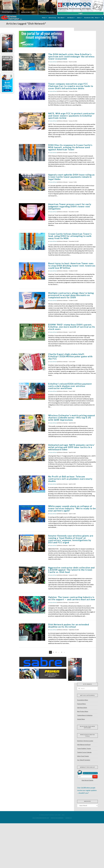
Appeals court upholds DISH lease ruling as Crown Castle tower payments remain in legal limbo (71, 177)
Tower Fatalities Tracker (84, 748)
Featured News (53, 62)
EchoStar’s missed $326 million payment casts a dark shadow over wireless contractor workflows (70, 386)
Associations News (83, 700)
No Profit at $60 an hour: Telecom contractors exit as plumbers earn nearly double (70, 479)
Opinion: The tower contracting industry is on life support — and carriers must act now (72, 598)
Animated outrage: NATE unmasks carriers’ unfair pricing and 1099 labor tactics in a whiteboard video (72, 447)
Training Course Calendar (84, 752)
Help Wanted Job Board (84, 745)
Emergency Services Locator (85, 741)
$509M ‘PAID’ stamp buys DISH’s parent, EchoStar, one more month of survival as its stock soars (72, 327)
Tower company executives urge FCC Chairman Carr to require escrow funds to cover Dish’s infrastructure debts (71, 86)
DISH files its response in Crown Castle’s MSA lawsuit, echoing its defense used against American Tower (70, 147)
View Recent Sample (87, 780)
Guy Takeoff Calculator (84, 760)
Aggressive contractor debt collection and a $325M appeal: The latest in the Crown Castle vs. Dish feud (71, 570)
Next (95, 776)
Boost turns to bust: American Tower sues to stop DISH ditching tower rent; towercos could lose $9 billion (72, 266)
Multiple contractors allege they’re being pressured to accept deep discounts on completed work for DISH (71, 295)
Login (80, 13)
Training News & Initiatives (85, 715)
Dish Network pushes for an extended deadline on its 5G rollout (69, 626)
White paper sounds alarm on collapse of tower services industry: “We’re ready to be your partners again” (72, 508)
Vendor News (81, 719)
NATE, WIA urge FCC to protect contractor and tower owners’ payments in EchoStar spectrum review (72, 116)
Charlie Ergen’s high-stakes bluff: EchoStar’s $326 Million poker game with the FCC (70, 356)
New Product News (83, 711)
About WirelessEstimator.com (41, 818)
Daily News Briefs (82, 708)
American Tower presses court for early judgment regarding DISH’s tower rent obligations (70, 206)
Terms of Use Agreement (57, 818)
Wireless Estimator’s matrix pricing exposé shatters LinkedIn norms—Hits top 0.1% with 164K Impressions (72, 418)
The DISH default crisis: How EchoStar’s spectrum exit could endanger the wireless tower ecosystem (71, 57)
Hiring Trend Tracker (83, 756)
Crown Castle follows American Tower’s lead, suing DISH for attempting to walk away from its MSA (70, 236)
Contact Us (68, 818)
